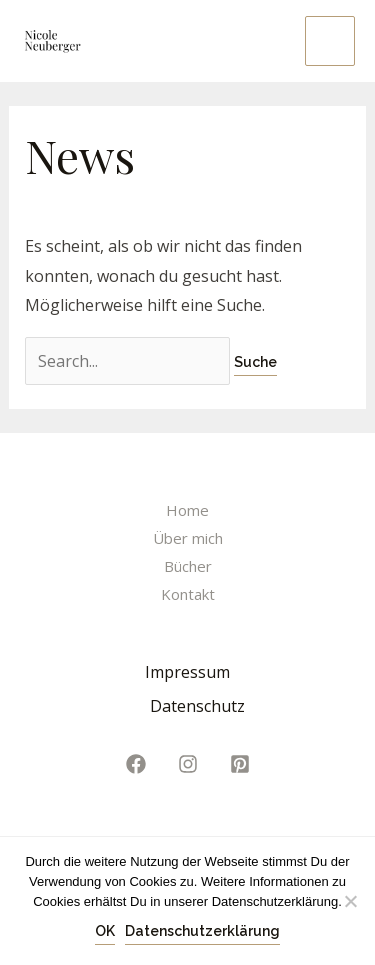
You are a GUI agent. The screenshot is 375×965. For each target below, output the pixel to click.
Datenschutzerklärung (202, 931)
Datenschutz (197, 706)
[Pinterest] (240, 764)
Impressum (187, 672)
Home (187, 510)
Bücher (188, 566)
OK (105, 931)
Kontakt (188, 594)
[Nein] (350, 901)
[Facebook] (136, 764)
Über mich (188, 538)
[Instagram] (188, 764)
